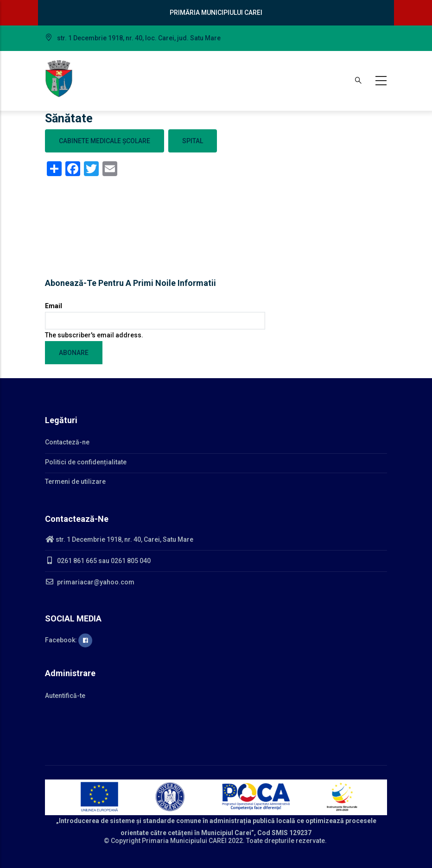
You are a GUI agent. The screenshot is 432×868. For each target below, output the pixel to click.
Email (54, 306)
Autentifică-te (65, 696)
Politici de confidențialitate (86, 462)
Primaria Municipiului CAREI (184, 841)
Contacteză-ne (67, 442)
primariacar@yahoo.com (90, 582)
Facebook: (69, 640)
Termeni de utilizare (75, 482)
